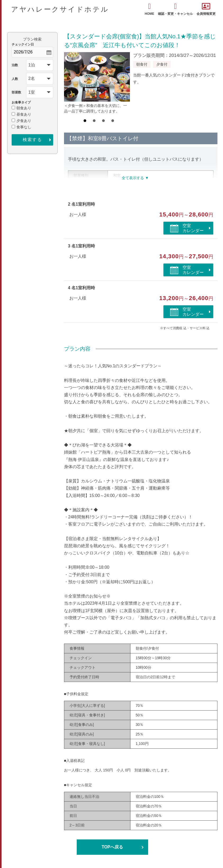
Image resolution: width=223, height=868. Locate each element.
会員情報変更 (206, 9)
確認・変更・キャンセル (175, 9)
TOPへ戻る (112, 847)
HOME (149, 9)
